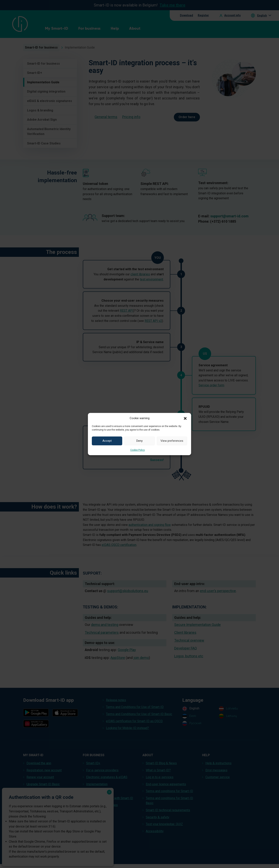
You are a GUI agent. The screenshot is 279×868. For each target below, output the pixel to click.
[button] (185, 418)
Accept (107, 441)
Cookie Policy (138, 450)
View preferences (172, 441)
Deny (139, 441)
